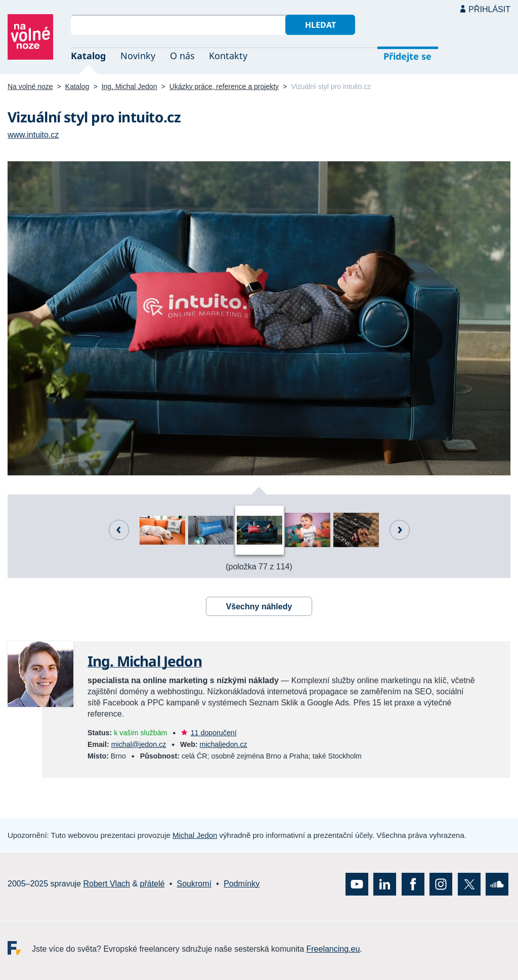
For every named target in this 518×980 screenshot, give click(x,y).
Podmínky (242, 884)
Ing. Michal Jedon (129, 86)
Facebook (413, 884)
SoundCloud (497, 884)
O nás (182, 56)
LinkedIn (385, 884)
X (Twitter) (469, 884)
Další (400, 530)
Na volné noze (30, 86)
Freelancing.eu (20, 947)
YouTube (357, 884)
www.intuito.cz (33, 135)
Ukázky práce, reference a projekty (224, 86)
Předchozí (119, 530)
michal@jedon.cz (139, 744)
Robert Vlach (106, 884)
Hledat (320, 25)
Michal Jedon (195, 835)
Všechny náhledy (259, 607)
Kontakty (228, 56)
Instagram (441, 884)
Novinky (138, 56)
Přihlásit (489, 9)
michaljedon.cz (224, 744)
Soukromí (194, 884)
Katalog (88, 56)
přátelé (153, 884)
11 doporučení (214, 733)
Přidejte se (407, 56)
